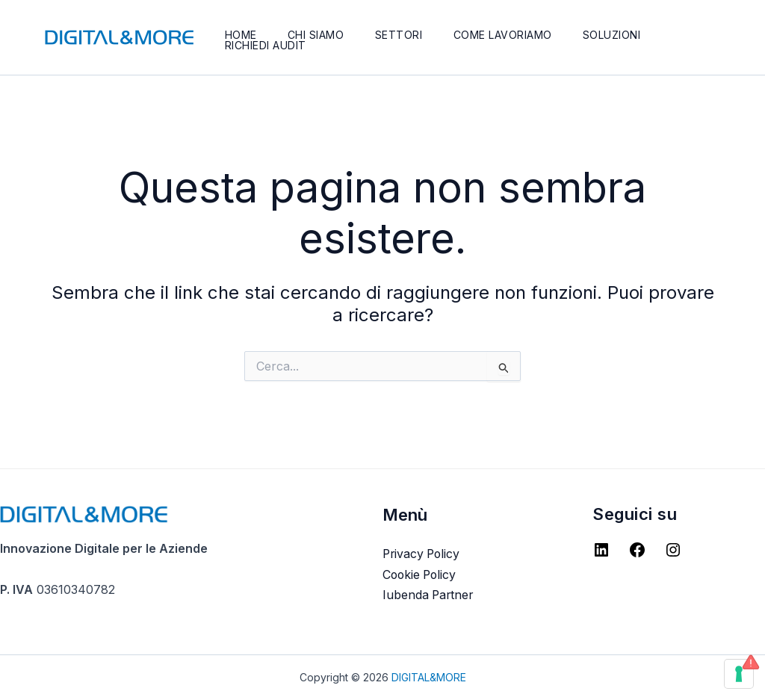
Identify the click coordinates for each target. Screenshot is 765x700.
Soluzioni (621, 35)
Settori (404, 35)
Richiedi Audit (266, 46)
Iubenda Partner (429, 595)
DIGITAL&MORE (429, 677)
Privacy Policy (423, 554)
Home (242, 35)
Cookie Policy (421, 574)
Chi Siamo (319, 35)
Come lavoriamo (510, 35)
